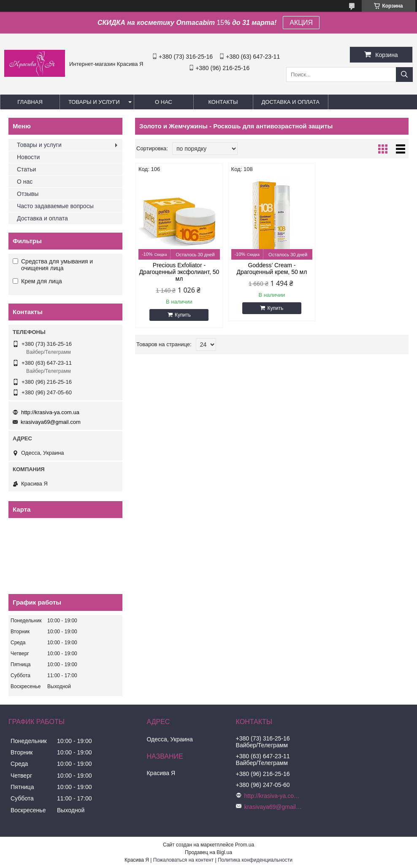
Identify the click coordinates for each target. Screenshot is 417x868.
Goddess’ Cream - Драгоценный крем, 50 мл (272, 269)
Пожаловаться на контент (183, 860)
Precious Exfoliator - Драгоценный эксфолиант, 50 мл (179, 272)
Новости (28, 157)
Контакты (223, 102)
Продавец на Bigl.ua (208, 852)
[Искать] (404, 75)
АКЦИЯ (301, 23)
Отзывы (28, 194)
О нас (164, 102)
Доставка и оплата (291, 102)
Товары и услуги (94, 102)
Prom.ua (245, 845)
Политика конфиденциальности (255, 860)
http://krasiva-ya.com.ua (50, 412)
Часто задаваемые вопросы (55, 206)
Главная (30, 102)
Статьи (26, 169)
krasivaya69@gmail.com (51, 422)
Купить (183, 315)
